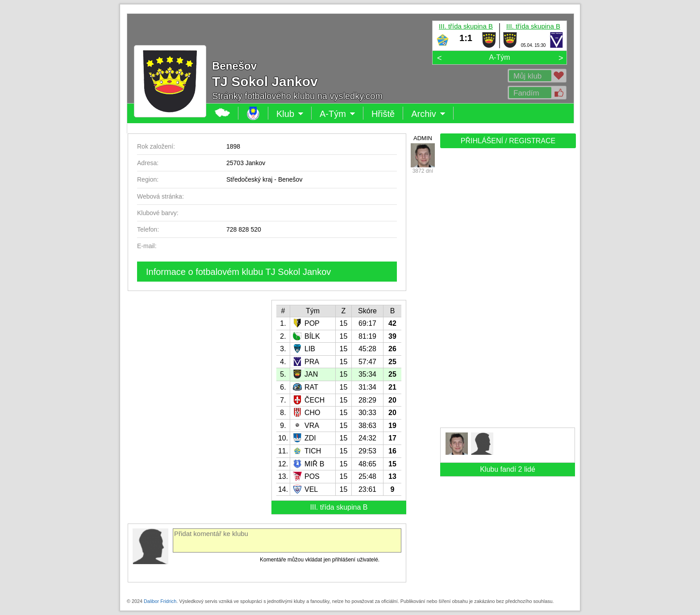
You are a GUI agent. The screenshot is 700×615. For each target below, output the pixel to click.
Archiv (428, 114)
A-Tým (499, 57)
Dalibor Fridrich (160, 601)
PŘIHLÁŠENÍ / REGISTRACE (508, 141)
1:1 (466, 38)
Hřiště (383, 114)
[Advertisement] (507, 291)
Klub (290, 114)
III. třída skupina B (466, 26)
